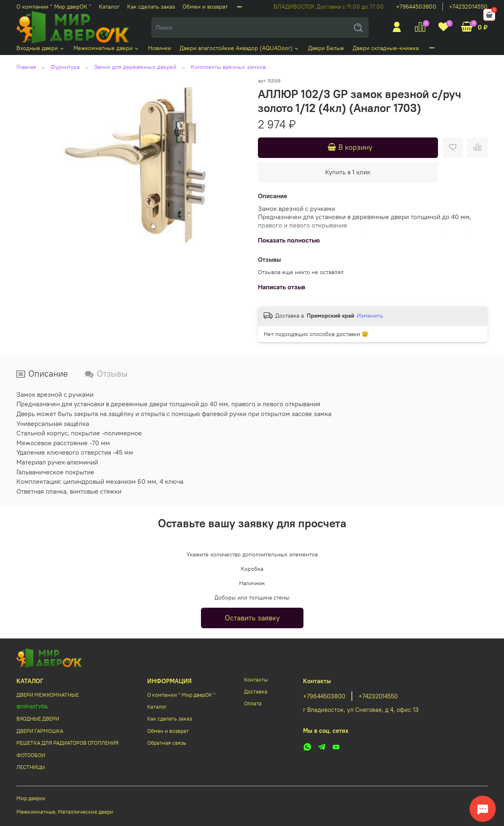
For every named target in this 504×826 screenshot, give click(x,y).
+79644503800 (416, 7)
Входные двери (41, 48)
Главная (26, 67)
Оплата (253, 704)
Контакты (256, 680)
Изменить (370, 316)
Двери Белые (326, 48)
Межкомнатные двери (106, 48)
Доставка (256, 692)
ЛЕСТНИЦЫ (31, 767)
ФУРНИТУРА (32, 707)
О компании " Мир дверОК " (54, 7)
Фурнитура (65, 67)
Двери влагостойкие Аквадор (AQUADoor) (240, 48)
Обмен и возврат (205, 7)
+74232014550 (468, 7)
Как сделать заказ (151, 7)
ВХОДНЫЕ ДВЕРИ (38, 719)
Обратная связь (167, 743)
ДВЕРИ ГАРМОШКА (40, 731)
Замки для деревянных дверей (135, 67)
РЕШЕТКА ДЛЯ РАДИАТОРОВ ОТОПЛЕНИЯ (67, 743)
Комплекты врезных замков (228, 67)
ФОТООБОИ (31, 755)
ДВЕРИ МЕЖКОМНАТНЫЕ (48, 695)
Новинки (160, 48)
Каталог (109, 7)
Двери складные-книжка (386, 48)
